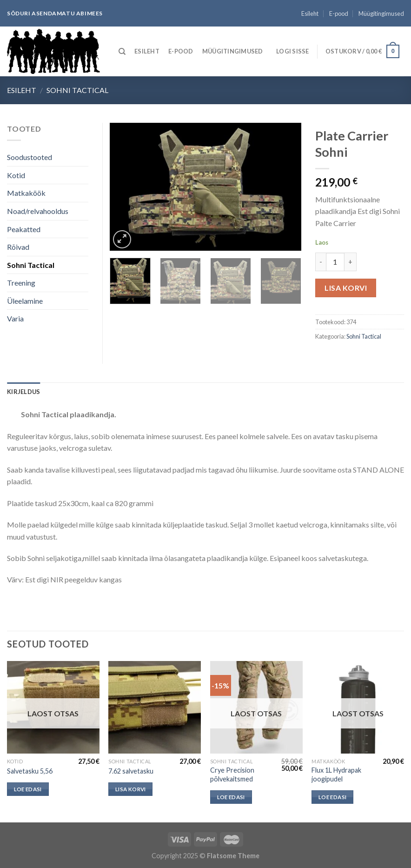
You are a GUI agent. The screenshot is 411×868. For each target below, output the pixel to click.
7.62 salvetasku (131, 771)
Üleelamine (25, 301)
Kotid (16, 175)
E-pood (339, 13)
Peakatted (24, 229)
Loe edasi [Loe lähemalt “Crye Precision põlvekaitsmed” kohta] (231, 797)
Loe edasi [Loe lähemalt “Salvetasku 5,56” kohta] (28, 789)
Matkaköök (26, 193)
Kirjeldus (23, 392)
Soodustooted (30, 157)
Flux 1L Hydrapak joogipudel (336, 775)
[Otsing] (122, 52)
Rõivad (18, 247)
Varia (15, 318)
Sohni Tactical (77, 90)
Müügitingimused (381, 13)
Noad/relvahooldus (38, 211)
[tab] (23, 392)
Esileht (310, 13)
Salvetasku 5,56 (30, 771)
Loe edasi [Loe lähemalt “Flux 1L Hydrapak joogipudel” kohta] (332, 797)
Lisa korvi (346, 288)
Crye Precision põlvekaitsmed (232, 775)
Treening (21, 283)
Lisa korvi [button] (130, 789)
